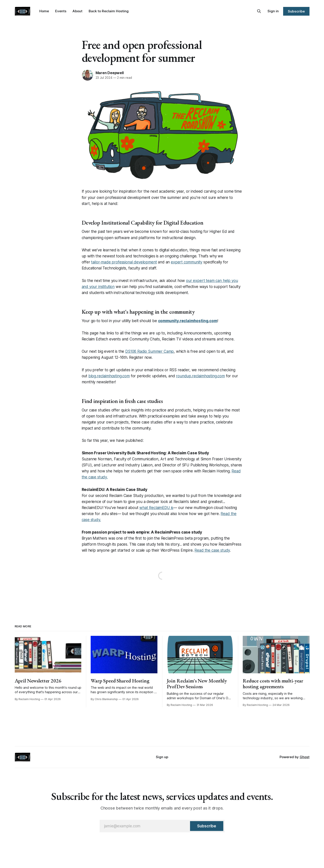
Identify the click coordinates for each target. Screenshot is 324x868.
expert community (187, 262)
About (77, 11)
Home (44, 11)
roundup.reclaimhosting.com (200, 376)
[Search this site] (259, 11)
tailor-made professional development (124, 262)
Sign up (162, 757)
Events (61, 11)
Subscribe (296, 11)
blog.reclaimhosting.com (109, 376)
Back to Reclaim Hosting (109, 11)
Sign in (273, 11)
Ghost (305, 757)
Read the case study (212, 550)
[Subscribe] (207, 826)
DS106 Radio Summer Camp (149, 351)
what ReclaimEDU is (156, 508)
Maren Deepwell (110, 73)
